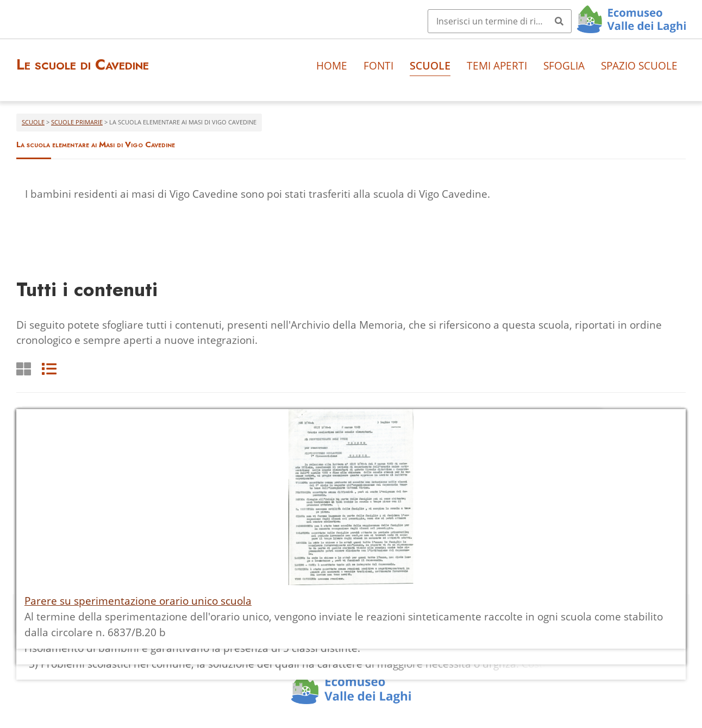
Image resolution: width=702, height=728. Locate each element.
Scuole (430, 65)
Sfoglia (564, 65)
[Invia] (559, 21)
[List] (49, 369)
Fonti (378, 65)
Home (332, 65)
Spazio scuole (639, 65)
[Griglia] (24, 369)
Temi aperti (497, 65)
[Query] (500, 21)
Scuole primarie (77, 122)
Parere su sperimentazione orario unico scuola (138, 601)
